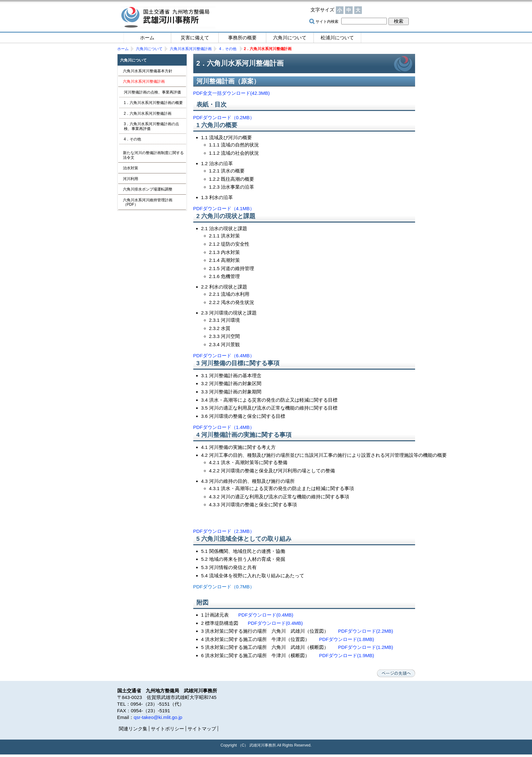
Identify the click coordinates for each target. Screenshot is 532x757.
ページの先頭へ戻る (396, 673)
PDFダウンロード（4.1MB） (224, 208)
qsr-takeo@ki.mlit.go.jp (158, 717)
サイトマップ (390, 10)
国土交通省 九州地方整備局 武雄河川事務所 (168, 17)
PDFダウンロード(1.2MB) (366, 647)
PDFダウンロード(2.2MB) (366, 631)
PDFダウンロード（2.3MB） (224, 531)
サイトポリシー (167, 729)
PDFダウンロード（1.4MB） (224, 427)
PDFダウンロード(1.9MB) (347, 655)
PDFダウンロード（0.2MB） (224, 117)
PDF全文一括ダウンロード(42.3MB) (232, 93)
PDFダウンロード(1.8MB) (347, 639)
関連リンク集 (133, 729)
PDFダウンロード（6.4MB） (224, 356)
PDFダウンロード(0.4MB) (266, 615)
